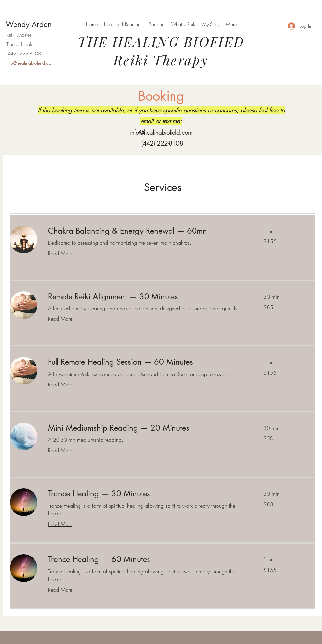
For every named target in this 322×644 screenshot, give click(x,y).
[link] (148, 231)
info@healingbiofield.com (161, 132)
